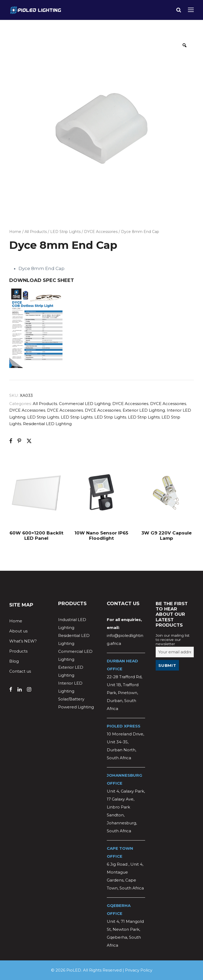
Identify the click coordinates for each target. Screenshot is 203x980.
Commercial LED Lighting (85, 404)
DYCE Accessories (101, 232)
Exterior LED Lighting (144, 410)
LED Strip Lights (65, 232)
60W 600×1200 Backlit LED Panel (36, 536)
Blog (14, 661)
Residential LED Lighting (47, 424)
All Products (36, 232)
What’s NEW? (23, 641)
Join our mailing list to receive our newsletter (173, 640)
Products (18, 651)
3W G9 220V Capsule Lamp (167, 536)
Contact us (20, 671)
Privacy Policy (139, 970)
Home (15, 232)
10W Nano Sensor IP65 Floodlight (101, 536)
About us (18, 631)
